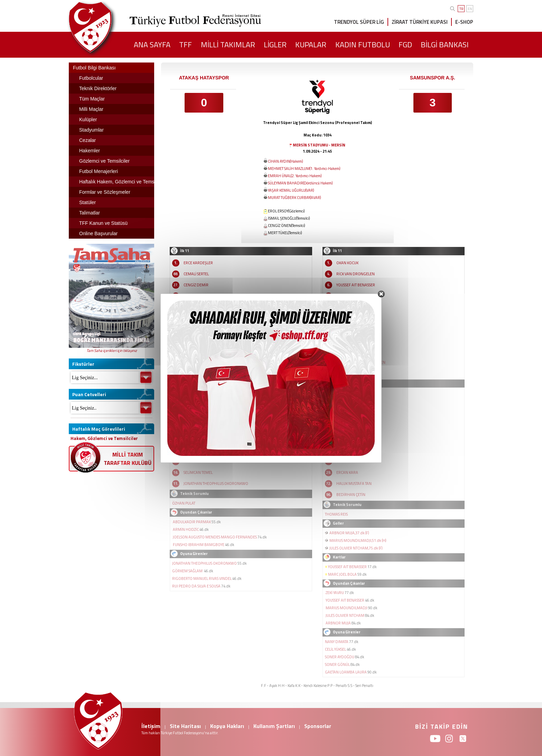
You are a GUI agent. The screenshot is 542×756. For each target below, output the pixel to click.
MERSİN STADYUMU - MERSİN (319, 145)
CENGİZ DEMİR (196, 285)
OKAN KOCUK (347, 263)
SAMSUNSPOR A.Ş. (433, 78)
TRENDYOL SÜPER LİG (359, 22)
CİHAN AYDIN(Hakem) (285, 161)
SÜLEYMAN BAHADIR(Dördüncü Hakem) (300, 183)
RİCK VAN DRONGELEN (356, 274)
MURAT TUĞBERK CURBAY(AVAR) (294, 198)
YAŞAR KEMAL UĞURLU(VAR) (291, 190)
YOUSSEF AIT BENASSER (356, 285)
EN (470, 9)
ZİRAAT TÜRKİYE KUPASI (420, 22)
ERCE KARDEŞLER (198, 263)
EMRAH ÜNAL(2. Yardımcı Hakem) (295, 176)
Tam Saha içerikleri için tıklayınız (112, 351)
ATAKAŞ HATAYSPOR (204, 78)
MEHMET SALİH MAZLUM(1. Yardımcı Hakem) (304, 169)
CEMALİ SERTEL (196, 274)
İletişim (151, 726)
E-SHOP (464, 22)
